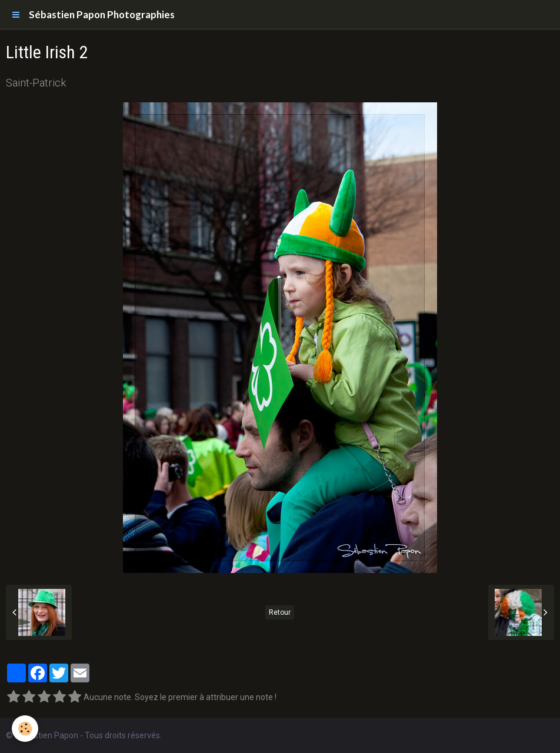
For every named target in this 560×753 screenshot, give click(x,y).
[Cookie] (25, 729)
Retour (280, 612)
